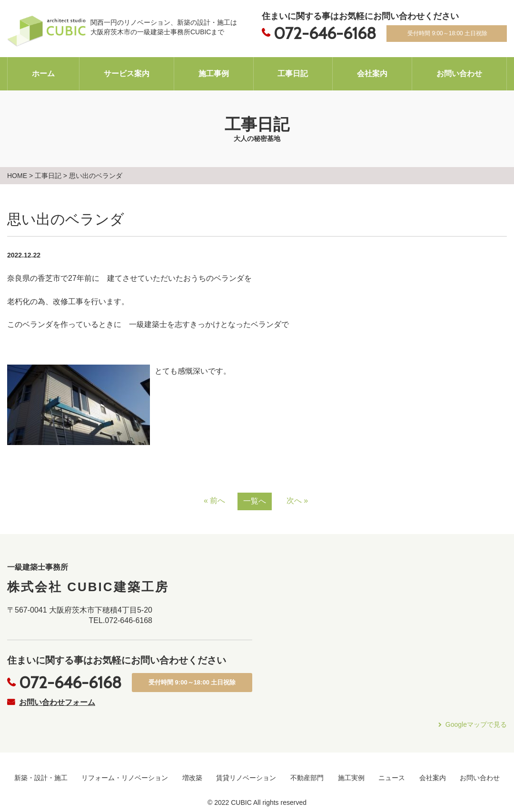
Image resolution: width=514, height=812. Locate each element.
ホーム (43, 74)
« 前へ (214, 500)
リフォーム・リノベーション (125, 778)
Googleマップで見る (476, 724)
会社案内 (372, 74)
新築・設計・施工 (41, 778)
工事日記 (293, 74)
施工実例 (351, 778)
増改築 (192, 778)
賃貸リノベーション (246, 778)
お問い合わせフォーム (57, 702)
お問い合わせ (459, 74)
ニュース (392, 778)
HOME (17, 176)
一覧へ (255, 501)
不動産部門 (307, 778)
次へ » (297, 500)
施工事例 (214, 74)
